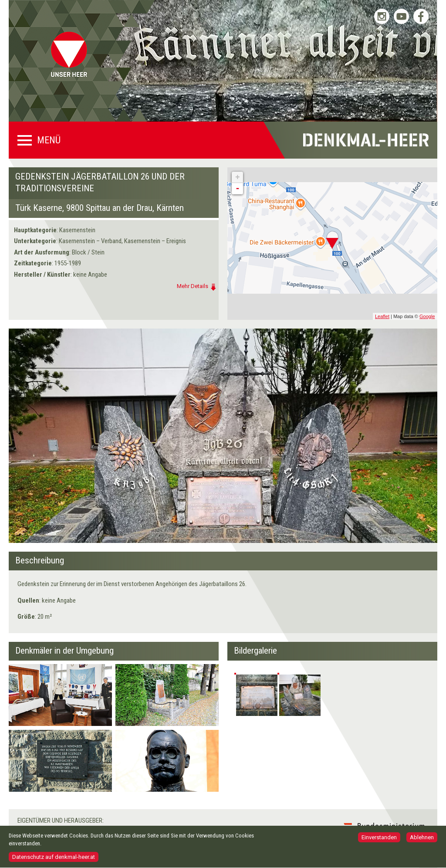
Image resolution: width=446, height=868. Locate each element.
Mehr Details (193, 286)
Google (427, 316)
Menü (49, 140)
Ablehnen (422, 838)
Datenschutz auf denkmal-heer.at (54, 858)
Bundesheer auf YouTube (401, 16)
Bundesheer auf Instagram (382, 16)
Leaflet (382, 316)
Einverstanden (379, 838)
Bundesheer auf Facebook (421, 16)
